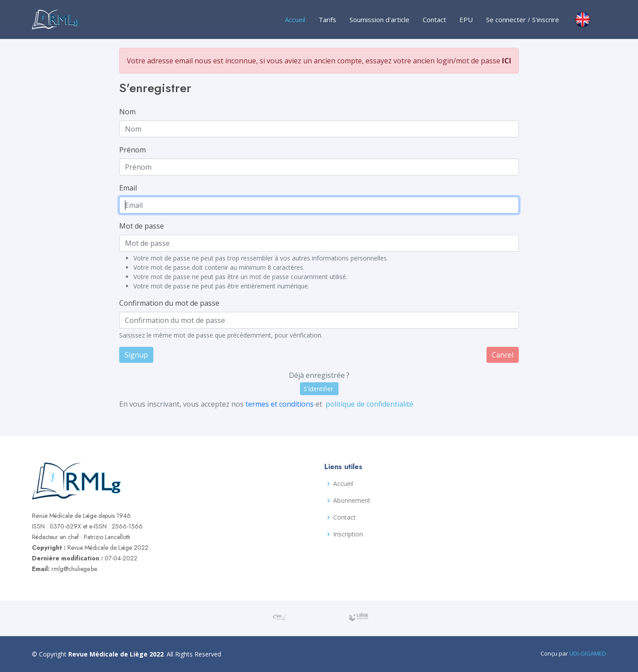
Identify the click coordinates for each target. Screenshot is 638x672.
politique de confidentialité (367, 397)
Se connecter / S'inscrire (523, 19)
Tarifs (327, 19)
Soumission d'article (379, 19)
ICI (499, 67)
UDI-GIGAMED (588, 653)
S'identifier (318, 382)
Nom (135, 116)
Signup (143, 350)
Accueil (295, 19)
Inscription (348, 534)
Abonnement (352, 501)
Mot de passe (148, 226)
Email (135, 189)
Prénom (140, 153)
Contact (434, 19)
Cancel (496, 350)
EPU (466, 19)
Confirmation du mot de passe (175, 300)
